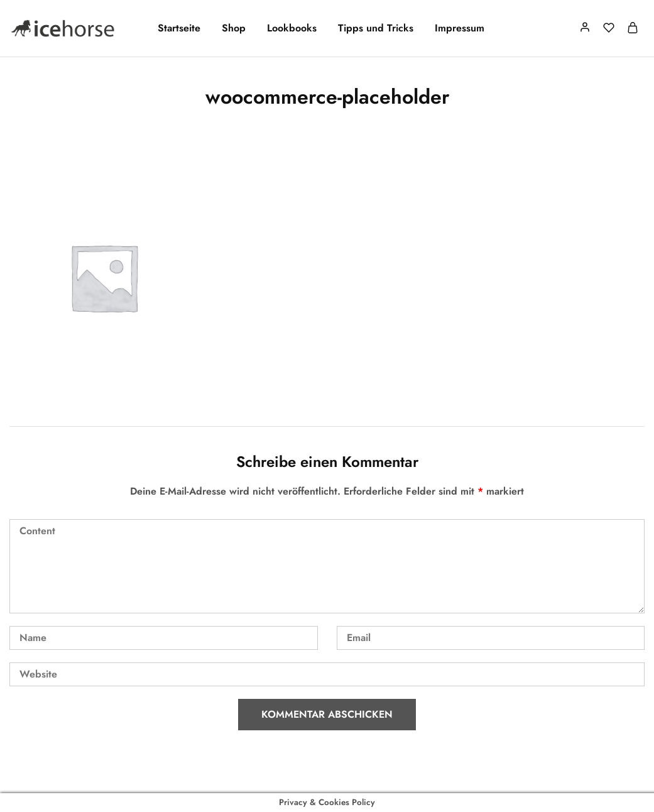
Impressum (460, 28)
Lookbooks (292, 28)
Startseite (179, 28)
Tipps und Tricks (376, 28)
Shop (234, 28)
